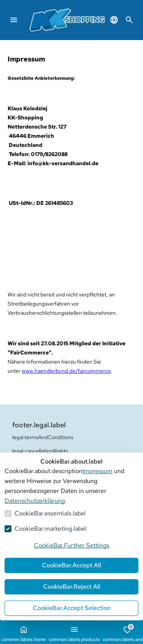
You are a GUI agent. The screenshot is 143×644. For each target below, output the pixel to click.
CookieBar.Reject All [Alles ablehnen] (72, 587)
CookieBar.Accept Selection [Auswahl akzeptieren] (72, 608)
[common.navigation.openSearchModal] (129, 20)
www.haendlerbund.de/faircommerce (66, 371)
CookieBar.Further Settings (71, 545)
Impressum (97, 471)
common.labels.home (24, 634)
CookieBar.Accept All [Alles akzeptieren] (71, 565)
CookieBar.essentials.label (50, 513)
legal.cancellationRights (40, 451)
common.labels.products (74, 634)
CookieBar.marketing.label (51, 529)
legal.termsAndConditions (43, 437)
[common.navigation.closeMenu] (14, 20)
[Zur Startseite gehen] (79, 20)
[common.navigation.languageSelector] (114, 20)
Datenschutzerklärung (35, 501)
